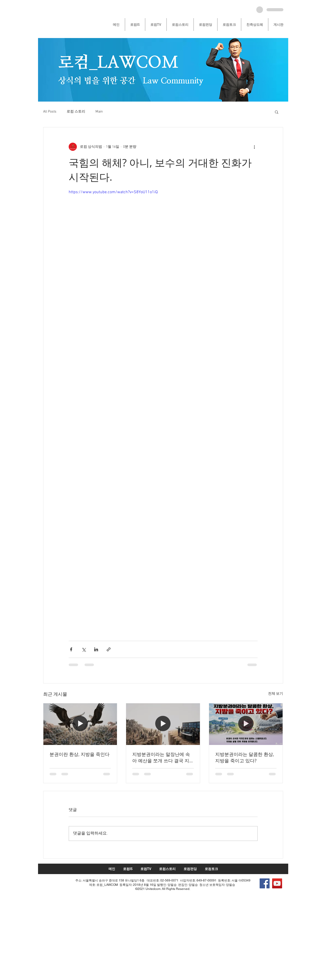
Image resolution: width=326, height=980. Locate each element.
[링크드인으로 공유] (96, 649)
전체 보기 (276, 694)
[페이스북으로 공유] (71, 649)
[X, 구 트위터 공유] (84, 649)
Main (99, 112)
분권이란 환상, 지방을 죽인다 (80, 754)
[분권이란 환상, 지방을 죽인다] (80, 724)
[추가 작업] (255, 147)
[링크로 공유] (109, 649)
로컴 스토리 (76, 112)
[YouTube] (277, 883)
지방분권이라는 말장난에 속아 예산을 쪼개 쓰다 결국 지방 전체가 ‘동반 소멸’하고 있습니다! (161, 757)
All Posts (50, 112)
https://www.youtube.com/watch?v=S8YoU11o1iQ (113, 192)
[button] (277, 112)
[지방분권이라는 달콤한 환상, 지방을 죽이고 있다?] (246, 724)
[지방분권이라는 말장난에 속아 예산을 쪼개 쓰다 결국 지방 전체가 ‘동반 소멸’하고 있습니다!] (163, 724)
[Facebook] (265, 883)
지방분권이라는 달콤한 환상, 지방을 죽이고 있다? (245, 757)
